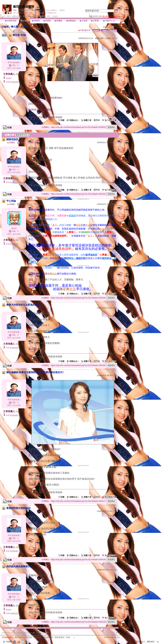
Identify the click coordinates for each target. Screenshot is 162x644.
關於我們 (19, 637)
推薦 (115, 38)
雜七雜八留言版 (19, 27)
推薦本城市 (28, 13)
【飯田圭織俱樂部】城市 (41, 16)
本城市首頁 (11, 21)
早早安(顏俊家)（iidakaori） (32, 204)
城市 (9, 16)
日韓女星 (26, 16)
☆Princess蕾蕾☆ (50, 10)
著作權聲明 (48, 637)
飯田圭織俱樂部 (24, 7)
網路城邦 (116, 2)
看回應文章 (84, 30)
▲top (118, 632)
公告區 (83, 21)
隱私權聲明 (59, 637)
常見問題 (28, 637)
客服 (68, 637)
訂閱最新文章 (51, 13)
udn (4, 16)
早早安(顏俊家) (24, 10)
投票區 (47, 21)
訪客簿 (95, 21)
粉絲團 (9, 642)
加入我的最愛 (39, 13)
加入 (143, 642)
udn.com (117, 637)
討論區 (25, 21)
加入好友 (17, 68)
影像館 (58, 21)
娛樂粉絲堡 (17, 16)
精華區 (36, 21)
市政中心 (109, 21)
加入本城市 (17, 13)
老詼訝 (9, 78)
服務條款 (38, 637)
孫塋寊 (62, 10)
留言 (9, 68)
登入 (138, 642)
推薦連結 (71, 21)
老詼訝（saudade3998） (31, 143)
